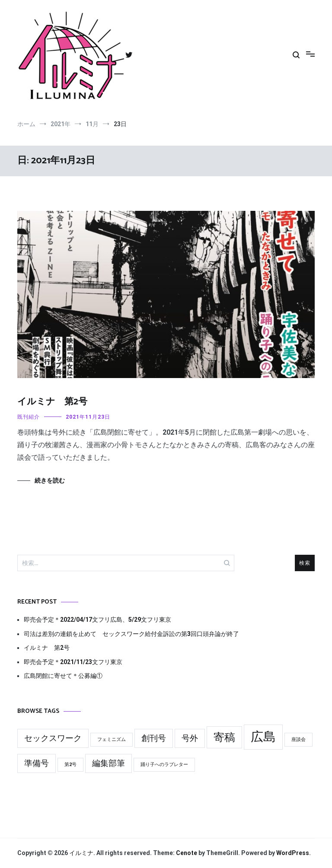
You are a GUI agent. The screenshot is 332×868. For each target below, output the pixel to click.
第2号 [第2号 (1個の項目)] (70, 765)
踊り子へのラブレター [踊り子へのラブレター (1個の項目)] (164, 765)
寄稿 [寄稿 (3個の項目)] (224, 737)
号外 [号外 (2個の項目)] (190, 738)
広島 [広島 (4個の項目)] (263, 737)
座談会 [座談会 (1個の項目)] (298, 739)
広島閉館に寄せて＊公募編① (63, 676)
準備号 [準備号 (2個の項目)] (37, 763)
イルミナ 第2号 (52, 402)
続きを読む (50, 480)
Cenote (187, 853)
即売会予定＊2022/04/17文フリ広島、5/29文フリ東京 (97, 620)
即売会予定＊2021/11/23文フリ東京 (73, 662)
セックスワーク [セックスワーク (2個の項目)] (53, 738)
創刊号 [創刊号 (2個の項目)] (154, 738)
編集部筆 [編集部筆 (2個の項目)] (109, 763)
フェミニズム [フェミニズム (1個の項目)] (112, 739)
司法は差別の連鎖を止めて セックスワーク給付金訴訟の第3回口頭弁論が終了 (131, 634)
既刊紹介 (29, 417)
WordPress (293, 853)
